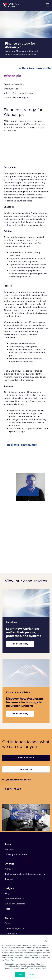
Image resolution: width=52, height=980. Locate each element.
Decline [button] (32, 974)
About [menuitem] (8, 844)
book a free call (26, 758)
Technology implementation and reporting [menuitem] (25, 874)
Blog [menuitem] (7, 894)
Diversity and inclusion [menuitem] (16, 854)
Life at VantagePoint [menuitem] (15, 928)
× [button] (46, 941)
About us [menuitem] (9, 849)
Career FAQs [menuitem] (11, 933)
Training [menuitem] (9, 879)
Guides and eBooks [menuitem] (14, 899)
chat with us (26, 769)
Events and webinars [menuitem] (15, 904)
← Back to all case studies (35, 68)
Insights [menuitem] (9, 888)
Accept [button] (20, 974)
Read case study (20, 644)
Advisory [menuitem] (9, 869)
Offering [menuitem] (10, 864)
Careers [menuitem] (9, 918)
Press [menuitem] (7, 909)
